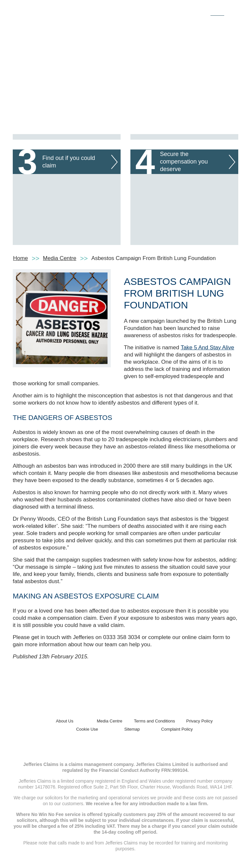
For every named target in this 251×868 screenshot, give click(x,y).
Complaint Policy (177, 729)
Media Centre (59, 258)
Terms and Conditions (155, 721)
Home (20, 258)
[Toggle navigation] (231, 11)
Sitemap (132, 729)
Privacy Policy (200, 721)
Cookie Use (87, 729)
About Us (65, 721)
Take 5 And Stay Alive (208, 347)
